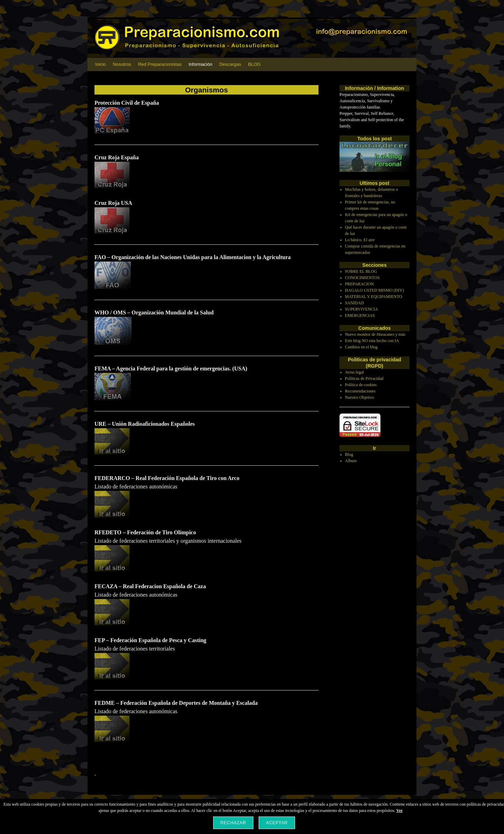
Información (201, 64)
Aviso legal (355, 372)
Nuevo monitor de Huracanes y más (375, 334)
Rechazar (233, 823)
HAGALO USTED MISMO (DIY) (374, 290)
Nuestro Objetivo (360, 397)
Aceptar (277, 823)
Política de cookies (361, 385)
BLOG (254, 64)
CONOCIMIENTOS (362, 278)
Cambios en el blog (361, 347)
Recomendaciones (360, 391)
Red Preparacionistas (160, 64)
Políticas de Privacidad (364, 378)
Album (351, 461)
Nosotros (122, 64)
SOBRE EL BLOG (361, 271)
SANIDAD (355, 303)
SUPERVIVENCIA (362, 309)
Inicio (100, 64)
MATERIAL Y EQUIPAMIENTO (374, 297)
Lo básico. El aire (360, 240)
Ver (399, 811)
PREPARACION (359, 284)
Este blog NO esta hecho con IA (372, 341)
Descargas (230, 64)
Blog (349, 454)
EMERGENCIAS (360, 315)
